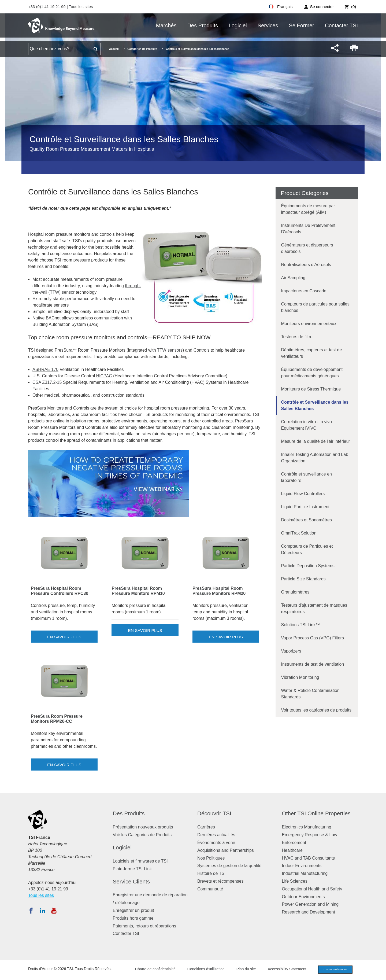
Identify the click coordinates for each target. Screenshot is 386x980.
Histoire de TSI (211, 873)
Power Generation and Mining (310, 904)
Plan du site (242, 970)
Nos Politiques (211, 858)
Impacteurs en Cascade (304, 291)
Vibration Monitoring (300, 677)
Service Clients (131, 881)
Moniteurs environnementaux (309, 324)
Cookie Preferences (333, 970)
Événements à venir (216, 843)
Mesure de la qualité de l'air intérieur (316, 441)
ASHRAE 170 (45, 369)
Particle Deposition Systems (308, 566)
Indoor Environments (302, 866)
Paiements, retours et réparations (145, 926)
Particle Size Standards (303, 579)
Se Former (302, 25)
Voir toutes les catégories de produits (316, 710)
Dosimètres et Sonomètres (307, 520)
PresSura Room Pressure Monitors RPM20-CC (57, 719)
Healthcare (292, 850)
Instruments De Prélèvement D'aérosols (308, 229)
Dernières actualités (216, 835)
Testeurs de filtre (297, 337)
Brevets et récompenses (220, 881)
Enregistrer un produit (133, 910)
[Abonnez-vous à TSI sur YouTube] (54, 911)
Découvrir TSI (214, 813)
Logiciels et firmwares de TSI (140, 861)
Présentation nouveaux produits (143, 827)
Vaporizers (291, 651)
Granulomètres (295, 592)
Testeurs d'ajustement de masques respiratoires (314, 608)
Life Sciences (295, 881)
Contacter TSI (341, 25)
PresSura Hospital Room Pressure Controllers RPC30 (60, 591)
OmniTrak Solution (299, 533)
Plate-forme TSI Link (132, 869)
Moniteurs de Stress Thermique (311, 389)
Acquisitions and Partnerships (226, 850)
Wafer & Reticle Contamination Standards (310, 694)
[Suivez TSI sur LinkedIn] (43, 911)
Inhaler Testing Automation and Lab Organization (315, 458)
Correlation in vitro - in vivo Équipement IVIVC (307, 425)
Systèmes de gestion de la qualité (229, 866)
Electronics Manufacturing (307, 827)
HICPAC (104, 376)
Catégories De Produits (142, 49)
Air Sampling (293, 278)
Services (268, 25)
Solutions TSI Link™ (301, 625)
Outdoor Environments (303, 897)
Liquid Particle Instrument (305, 507)
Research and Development (309, 912)
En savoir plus (64, 637)
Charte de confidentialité (151, 970)
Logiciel (238, 25)
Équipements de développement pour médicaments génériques (312, 373)
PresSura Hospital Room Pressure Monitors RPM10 (138, 591)
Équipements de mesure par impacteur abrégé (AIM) (308, 209)
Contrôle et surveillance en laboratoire (307, 477)
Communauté (210, 889)
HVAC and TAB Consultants (308, 858)
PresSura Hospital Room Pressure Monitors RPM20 (219, 591)
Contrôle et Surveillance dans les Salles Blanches (315, 405)
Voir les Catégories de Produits (142, 835)
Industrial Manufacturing (305, 873)
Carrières (206, 827)
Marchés (166, 25)
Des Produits (203, 25)
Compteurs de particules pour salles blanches (315, 307)
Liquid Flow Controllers (303, 494)
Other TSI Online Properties (316, 813)
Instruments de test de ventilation (313, 664)
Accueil (114, 49)
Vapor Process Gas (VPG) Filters (313, 638)
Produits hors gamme (133, 918)
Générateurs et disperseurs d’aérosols (307, 248)
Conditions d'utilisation (201, 970)
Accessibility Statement (283, 970)
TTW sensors (170, 350)
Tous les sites (81, 7)
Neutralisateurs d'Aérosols (306, 265)
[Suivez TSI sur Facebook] (31, 911)
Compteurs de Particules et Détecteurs (307, 549)
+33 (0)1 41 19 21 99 (47, 7)
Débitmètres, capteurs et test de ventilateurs (312, 353)
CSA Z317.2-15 (47, 382)
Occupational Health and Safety (312, 889)
